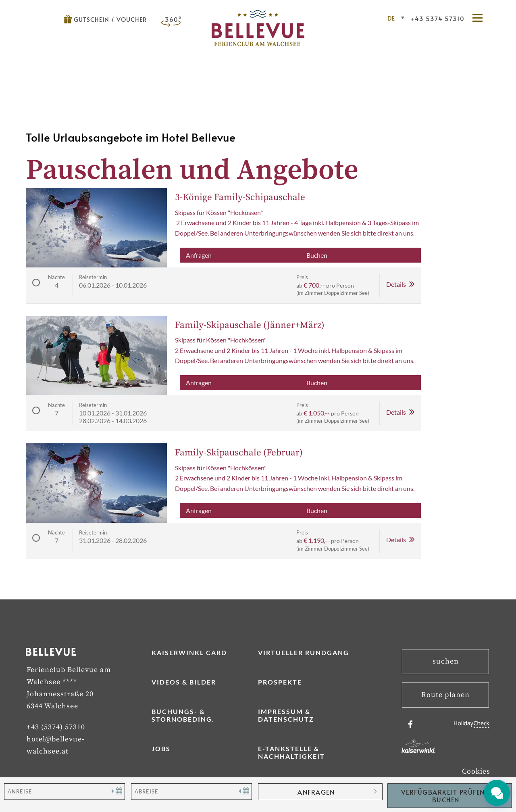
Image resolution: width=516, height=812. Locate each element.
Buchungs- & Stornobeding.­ (183, 715)
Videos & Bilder (184, 682)
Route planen (445, 695)
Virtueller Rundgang (304, 652)
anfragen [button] (316, 792)
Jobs (161, 748)
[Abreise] (191, 792)
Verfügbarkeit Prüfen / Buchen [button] (446, 796)
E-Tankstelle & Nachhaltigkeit (291, 752)
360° (173, 19)
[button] (481, 19)
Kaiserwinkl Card (189, 652)
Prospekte (280, 682)
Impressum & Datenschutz (286, 715)
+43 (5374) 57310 (56, 727)
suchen (446, 661)
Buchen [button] (317, 255)
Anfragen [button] (199, 255)
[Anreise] (64, 792)
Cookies (476, 771)
